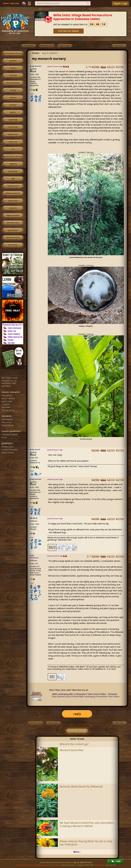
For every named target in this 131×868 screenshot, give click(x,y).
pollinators (53, 53)
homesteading (13, 83)
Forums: (36, 53)
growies (13, 61)
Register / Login (120, 4)
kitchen (13, 105)
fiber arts (13, 142)
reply (77, 714)
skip (13, 179)
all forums (13, 245)
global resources (13, 193)
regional (13, 164)
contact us (20, 865)
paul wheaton (99, 865)
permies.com (13, 223)
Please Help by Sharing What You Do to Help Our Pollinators (86, 843)
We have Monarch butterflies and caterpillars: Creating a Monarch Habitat (87, 824)
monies (13, 98)
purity (13, 112)
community (13, 127)
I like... (32, 94)
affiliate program (42, 865)
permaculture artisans (13, 157)
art (13, 149)
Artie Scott (35, 450)
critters (13, 68)
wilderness (13, 134)
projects (13, 208)
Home (6, 3)
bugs (44, 53)
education (13, 171)
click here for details (68, 31)
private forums (13, 238)
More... (77, 852)
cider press (13, 201)
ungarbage (13, 120)
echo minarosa (34, 557)
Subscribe (15, 3)
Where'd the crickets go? (74, 744)
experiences (13, 186)
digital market (13, 215)
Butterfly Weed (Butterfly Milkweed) (81, 787)
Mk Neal (33, 518)
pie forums (13, 230)
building (13, 75)
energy (13, 90)
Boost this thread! (77, 731)
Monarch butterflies (72, 750)
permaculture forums (13, 53)
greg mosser (36, 66)
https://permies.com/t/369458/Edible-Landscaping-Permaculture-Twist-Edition (86, 697)
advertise (30, 865)
